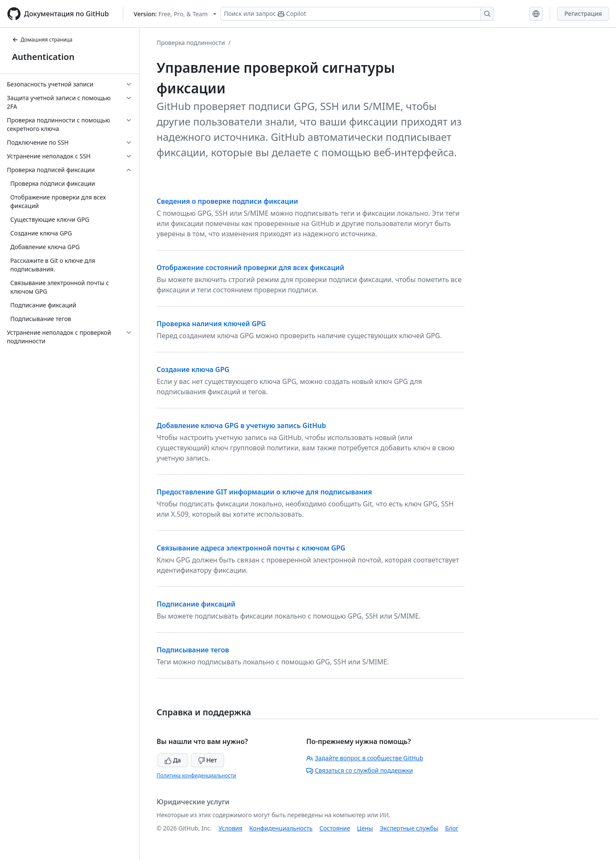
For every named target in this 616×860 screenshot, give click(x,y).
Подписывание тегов (193, 650)
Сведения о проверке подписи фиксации (227, 201)
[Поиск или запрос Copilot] (357, 14)
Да (173, 760)
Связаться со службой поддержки (360, 770)
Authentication (43, 57)
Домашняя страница (42, 40)
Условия (231, 828)
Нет (208, 760)
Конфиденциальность (281, 828)
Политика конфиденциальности (196, 775)
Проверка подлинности (191, 43)
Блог (452, 828)
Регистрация (583, 13)
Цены (365, 828)
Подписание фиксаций (196, 604)
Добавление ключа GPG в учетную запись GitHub (241, 426)
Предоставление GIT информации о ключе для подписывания (264, 492)
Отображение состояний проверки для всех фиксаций (250, 268)
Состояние (335, 828)
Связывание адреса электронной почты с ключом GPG (251, 548)
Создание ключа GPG (193, 369)
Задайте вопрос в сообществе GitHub (365, 758)
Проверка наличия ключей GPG (211, 324)
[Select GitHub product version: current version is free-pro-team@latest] (175, 14)
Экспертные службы (409, 828)
